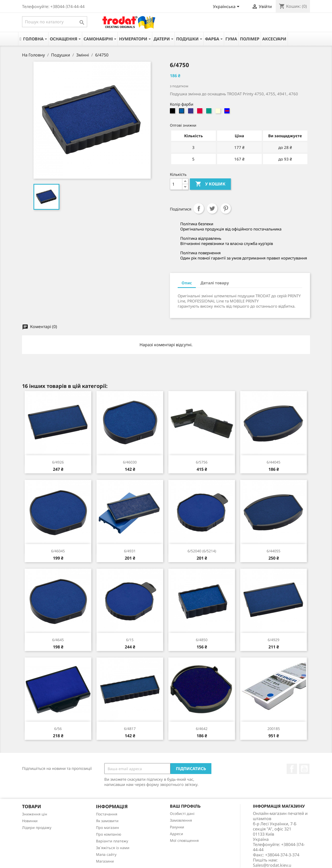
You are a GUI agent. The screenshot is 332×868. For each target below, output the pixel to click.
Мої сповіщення (184, 840)
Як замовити (107, 821)
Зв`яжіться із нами (113, 848)
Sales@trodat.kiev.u (272, 865)
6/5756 (202, 462)
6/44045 (274, 462)
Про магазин (108, 827)
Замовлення (181, 820)
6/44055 (274, 551)
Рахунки (177, 827)
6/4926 (58, 462)
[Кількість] (176, 184)
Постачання (107, 814)
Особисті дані (182, 813)
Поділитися (199, 208)
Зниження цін (35, 814)
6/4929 (274, 640)
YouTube (304, 769)
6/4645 (58, 640)
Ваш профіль (185, 806)
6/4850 (202, 640)
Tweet (212, 208)
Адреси (177, 834)
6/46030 (130, 462)
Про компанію (109, 834)
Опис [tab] (187, 283)
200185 (274, 729)
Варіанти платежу (112, 841)
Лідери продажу (37, 827)
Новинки (30, 821)
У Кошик (210, 184)
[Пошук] (55, 22)
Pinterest (226, 208)
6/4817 (130, 729)
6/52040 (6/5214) (202, 551)
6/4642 (202, 729)
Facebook (292, 769)
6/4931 (130, 551)
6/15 (130, 640)
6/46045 (58, 551)
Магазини (105, 861)
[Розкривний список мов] (227, 7)
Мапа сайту (106, 854)
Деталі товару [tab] (215, 283)
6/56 (58, 729)
